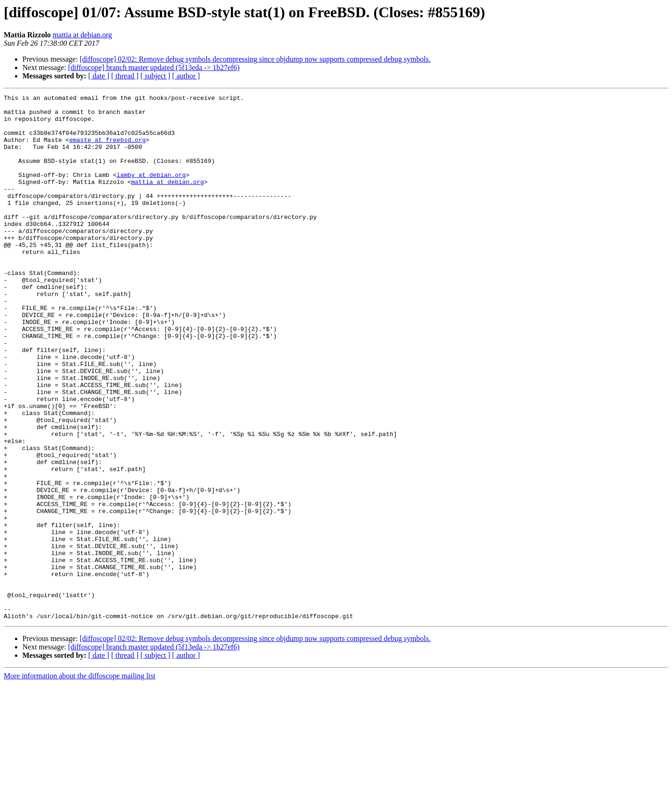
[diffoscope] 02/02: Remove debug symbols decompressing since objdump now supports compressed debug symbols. (255, 59)
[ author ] (186, 76)
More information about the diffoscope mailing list (80, 781)
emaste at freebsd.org (107, 149)
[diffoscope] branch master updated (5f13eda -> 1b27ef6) (154, 67)
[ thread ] (125, 76)
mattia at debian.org (82, 35)
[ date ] (99, 76)
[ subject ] (155, 76)
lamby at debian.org (151, 191)
